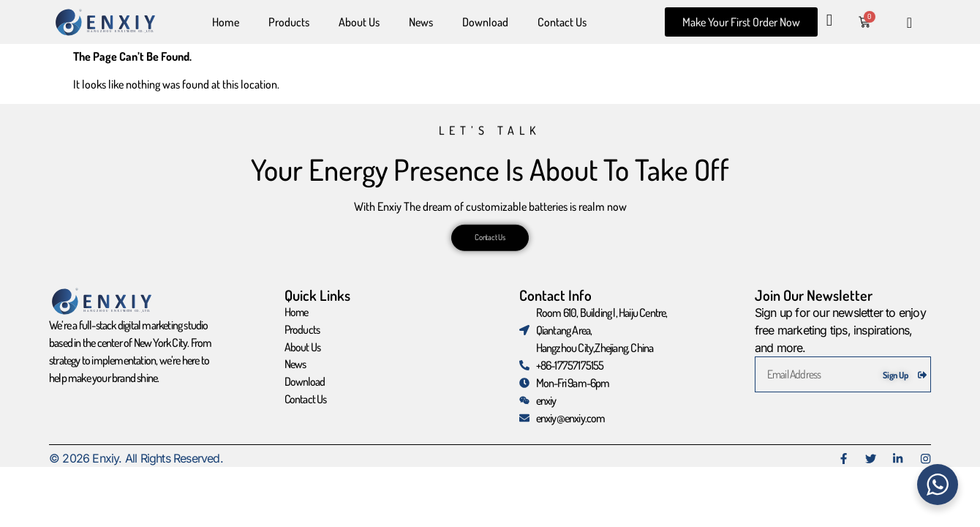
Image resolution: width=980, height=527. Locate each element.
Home (226, 22)
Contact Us (562, 22)
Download (485, 22)
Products (289, 22)
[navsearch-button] (909, 22)
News (421, 22)
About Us (359, 22)
